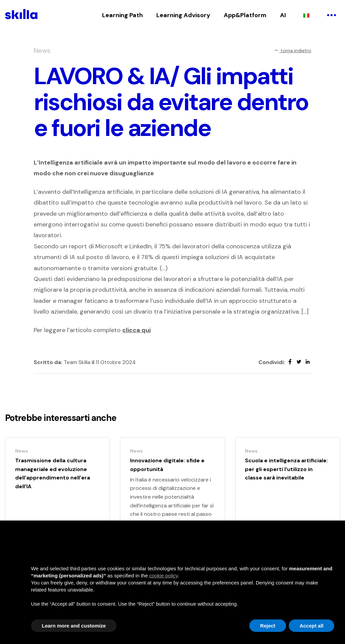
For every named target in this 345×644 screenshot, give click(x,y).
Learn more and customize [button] (74, 626)
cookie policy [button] (164, 576)
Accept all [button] (311, 626)
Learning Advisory (183, 15)
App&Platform (245, 15)
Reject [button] (268, 626)
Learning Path (122, 15)
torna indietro (293, 50)
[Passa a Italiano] (306, 15)
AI (283, 15)
